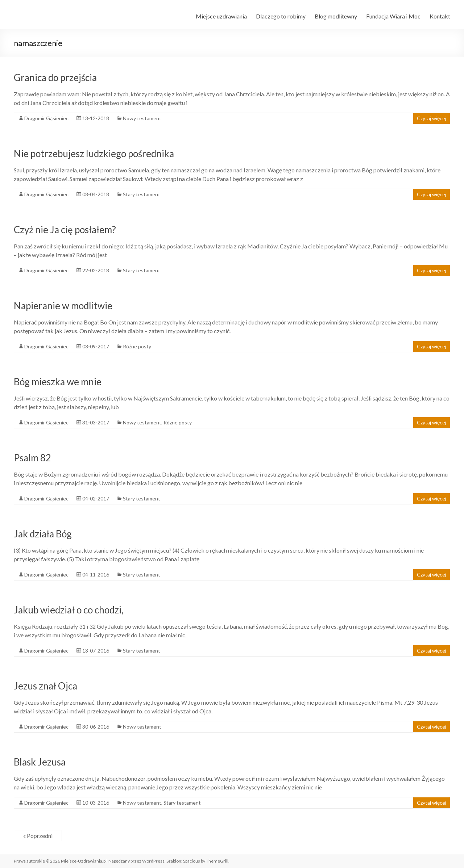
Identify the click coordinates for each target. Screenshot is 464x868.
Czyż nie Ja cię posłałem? (65, 230)
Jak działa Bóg (43, 534)
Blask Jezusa (40, 762)
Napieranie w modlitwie (63, 306)
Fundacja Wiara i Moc (393, 16)
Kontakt (440, 16)
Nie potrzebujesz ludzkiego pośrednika (94, 154)
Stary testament (142, 194)
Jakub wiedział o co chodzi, (69, 610)
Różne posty (137, 346)
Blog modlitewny (336, 16)
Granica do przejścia (55, 77)
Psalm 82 (32, 458)
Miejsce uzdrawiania (221, 16)
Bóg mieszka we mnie (58, 382)
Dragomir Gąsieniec (46, 118)
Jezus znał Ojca (45, 686)
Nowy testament (142, 118)
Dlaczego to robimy (281, 16)
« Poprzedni (38, 836)
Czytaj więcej (432, 118)
